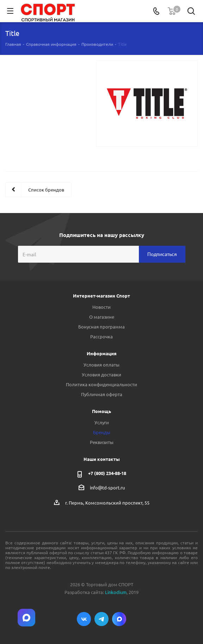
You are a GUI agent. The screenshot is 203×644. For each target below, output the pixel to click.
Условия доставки (101, 374)
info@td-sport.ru (107, 487)
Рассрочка (101, 336)
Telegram (101, 619)
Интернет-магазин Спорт (101, 296)
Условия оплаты (101, 365)
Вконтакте (84, 619)
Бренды (102, 432)
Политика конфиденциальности (101, 384)
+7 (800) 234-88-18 (107, 473)
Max (119, 619)
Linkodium (116, 592)
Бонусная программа (101, 327)
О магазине (102, 317)
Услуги (102, 422)
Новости (101, 307)
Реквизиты (102, 442)
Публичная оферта (102, 394)
